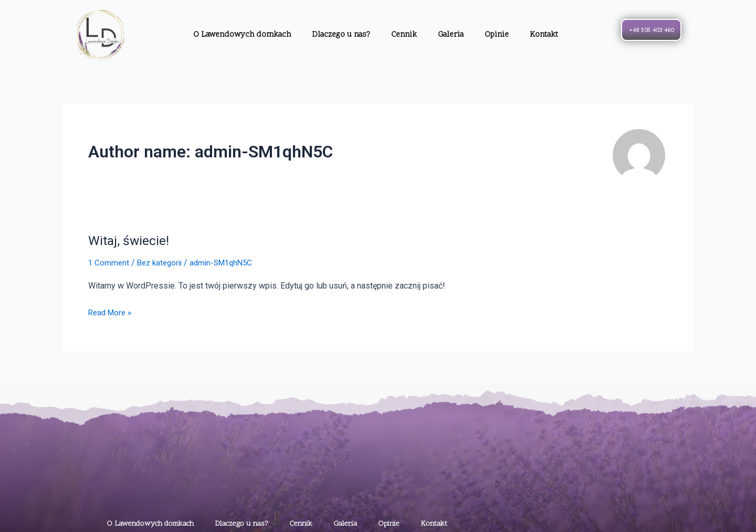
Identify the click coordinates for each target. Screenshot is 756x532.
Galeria (451, 35)
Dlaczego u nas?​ (341, 35)
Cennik (404, 35)
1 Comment (109, 263)
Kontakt (544, 35)
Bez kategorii (162, 263)
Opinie (497, 35)
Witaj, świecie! (130, 240)
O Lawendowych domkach (242, 35)
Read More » (112, 311)
